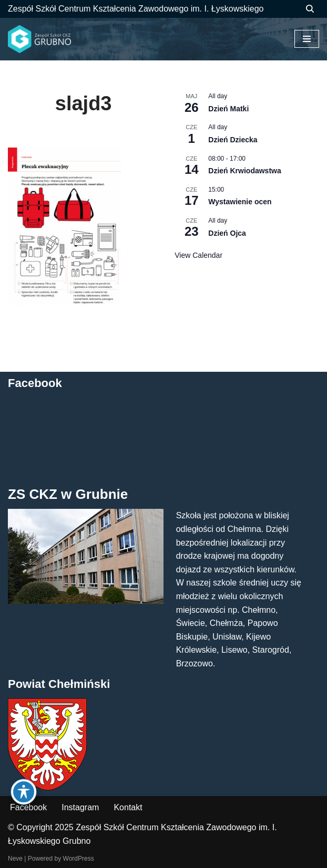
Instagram (80, 807)
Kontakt (128, 807)
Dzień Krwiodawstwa (244, 171)
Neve (15, 859)
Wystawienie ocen (240, 202)
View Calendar (198, 255)
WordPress (79, 859)
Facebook (28, 807)
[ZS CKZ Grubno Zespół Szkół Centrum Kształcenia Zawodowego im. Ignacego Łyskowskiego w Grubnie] (39, 39)
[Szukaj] (310, 9)
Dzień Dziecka (233, 140)
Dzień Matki (228, 109)
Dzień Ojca (227, 233)
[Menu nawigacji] (307, 39)
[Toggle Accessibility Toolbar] (24, 792)
